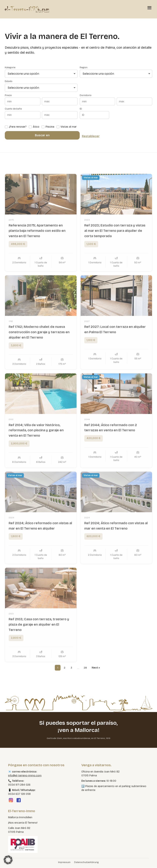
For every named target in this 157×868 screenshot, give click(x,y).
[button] (8, 860)
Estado (9, 81)
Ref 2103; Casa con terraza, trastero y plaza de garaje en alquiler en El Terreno (39, 638)
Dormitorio (86, 95)
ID (81, 109)
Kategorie (10, 68)
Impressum (64, 862)
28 (85, 668)
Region (84, 68)
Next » (96, 668)
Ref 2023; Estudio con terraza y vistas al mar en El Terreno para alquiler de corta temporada (115, 244)
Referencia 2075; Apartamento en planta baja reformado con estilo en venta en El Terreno (37, 244)
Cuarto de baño (13, 109)
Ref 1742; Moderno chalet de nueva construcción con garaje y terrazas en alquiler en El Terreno (39, 346)
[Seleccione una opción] (41, 74)
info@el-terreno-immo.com (25, 776)
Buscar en (42, 135)
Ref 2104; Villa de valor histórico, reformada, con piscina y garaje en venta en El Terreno (36, 444)
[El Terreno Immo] (27, 9)
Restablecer (91, 136)
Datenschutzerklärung (86, 862)
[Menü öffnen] (149, 8)
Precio (8, 95)
